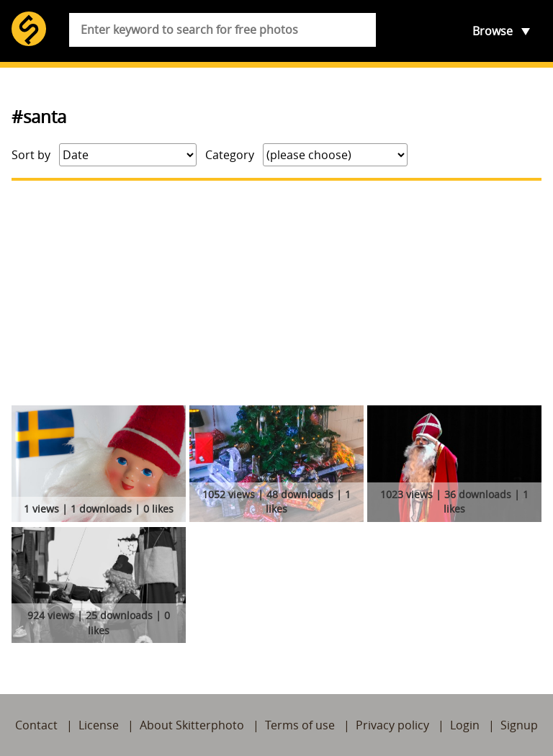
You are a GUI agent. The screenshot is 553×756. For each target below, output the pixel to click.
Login (465, 725)
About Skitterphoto (192, 725)
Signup (519, 725)
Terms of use (300, 725)
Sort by (31, 155)
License (99, 725)
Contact (36, 725)
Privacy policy (392, 725)
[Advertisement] (276, 293)
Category (230, 155)
